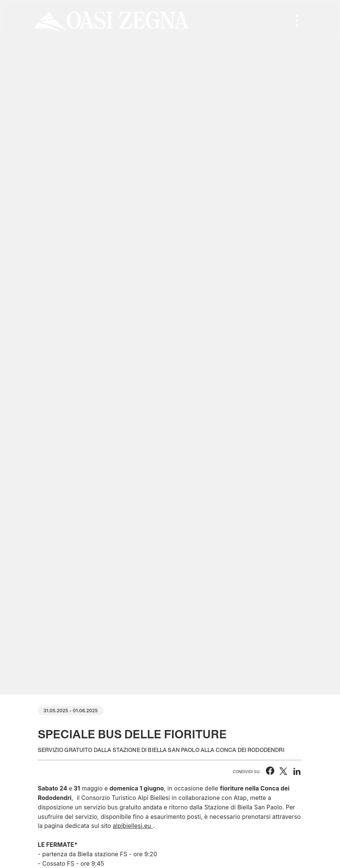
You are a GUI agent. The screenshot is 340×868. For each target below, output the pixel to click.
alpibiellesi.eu (132, 826)
